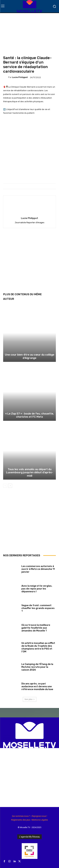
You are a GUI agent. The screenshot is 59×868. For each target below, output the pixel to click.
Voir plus (30, 699)
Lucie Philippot (20, 77)
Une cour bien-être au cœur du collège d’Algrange (30, 356)
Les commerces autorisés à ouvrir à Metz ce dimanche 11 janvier (38, 569)
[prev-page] (5, 486)
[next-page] (10, 486)
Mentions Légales (40, 820)
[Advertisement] (29, 263)
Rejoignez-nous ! (39, 816)
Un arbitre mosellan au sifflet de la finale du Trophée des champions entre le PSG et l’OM (38, 647)
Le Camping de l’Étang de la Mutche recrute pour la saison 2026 (37, 667)
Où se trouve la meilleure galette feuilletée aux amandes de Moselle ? (36, 628)
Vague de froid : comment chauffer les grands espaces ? (38, 608)
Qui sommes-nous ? (21, 816)
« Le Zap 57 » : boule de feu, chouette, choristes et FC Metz (29, 415)
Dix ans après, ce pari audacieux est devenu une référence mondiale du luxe (37, 686)
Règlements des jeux (21, 820)
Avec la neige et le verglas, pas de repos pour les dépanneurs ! (37, 589)
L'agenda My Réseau (29, 837)
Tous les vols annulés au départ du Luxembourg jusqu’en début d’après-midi (30, 472)
